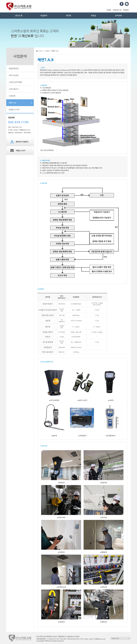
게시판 (68, 15)
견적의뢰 (118, 15)
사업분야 (44, 15)
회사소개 (19, 15)
